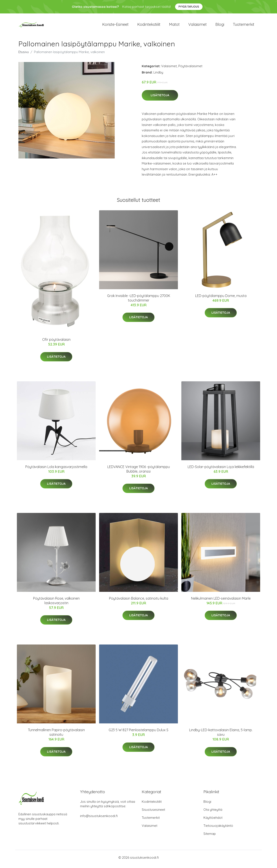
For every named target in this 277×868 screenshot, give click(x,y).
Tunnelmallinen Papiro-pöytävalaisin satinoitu (56, 735)
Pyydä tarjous (189, 7)
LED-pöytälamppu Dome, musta (221, 299)
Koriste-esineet (115, 26)
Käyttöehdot (213, 821)
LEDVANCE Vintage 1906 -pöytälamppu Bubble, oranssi (139, 472)
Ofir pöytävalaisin (56, 343)
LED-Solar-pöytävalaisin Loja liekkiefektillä (221, 470)
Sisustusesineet (153, 813)
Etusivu (24, 55)
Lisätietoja (160, 98)
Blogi (220, 26)
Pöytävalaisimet (190, 69)
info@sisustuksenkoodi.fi (99, 819)
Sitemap (210, 837)
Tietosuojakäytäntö (218, 829)
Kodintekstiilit (149, 26)
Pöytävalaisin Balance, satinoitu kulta (139, 601)
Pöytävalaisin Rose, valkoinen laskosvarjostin (56, 604)
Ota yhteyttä (213, 813)
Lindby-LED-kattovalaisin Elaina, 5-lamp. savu (221, 735)
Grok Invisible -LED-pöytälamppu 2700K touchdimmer (139, 301)
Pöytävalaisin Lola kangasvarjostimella (56, 470)
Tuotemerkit (244, 26)
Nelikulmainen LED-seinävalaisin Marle (221, 601)
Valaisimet (197, 26)
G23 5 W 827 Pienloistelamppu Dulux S (138, 733)
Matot (174, 26)
